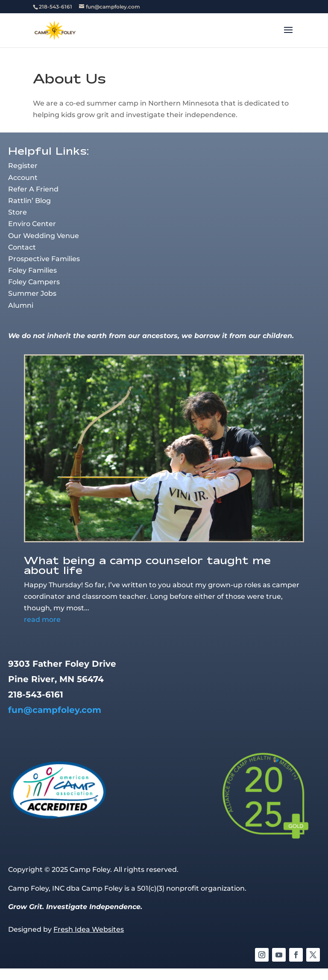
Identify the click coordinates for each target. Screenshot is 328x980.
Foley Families (32, 270)
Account (23, 178)
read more (42, 619)
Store (18, 212)
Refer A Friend (33, 189)
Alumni (21, 305)
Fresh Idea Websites (89, 929)
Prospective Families (44, 259)
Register (23, 166)
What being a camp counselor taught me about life (147, 565)
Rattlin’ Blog (29, 201)
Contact (22, 247)
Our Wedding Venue (44, 236)
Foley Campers (34, 282)
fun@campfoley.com (55, 710)
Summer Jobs (32, 293)
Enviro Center (32, 224)
